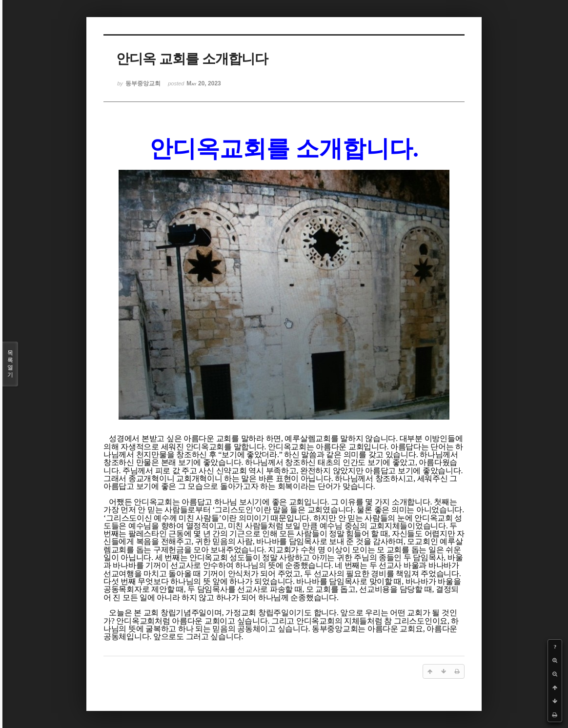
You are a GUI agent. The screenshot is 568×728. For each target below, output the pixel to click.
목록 (10, 364)
